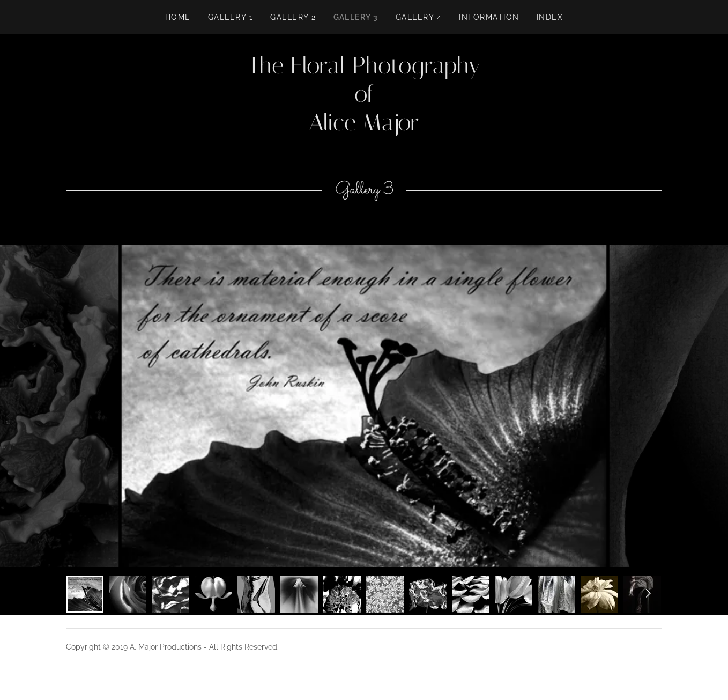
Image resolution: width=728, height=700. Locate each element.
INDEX (550, 17)
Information (489, 17)
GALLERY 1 (231, 17)
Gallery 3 (356, 17)
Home (178, 17)
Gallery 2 (293, 17)
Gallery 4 (419, 17)
